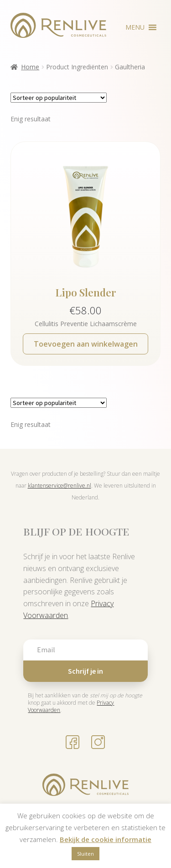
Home (30, 67)
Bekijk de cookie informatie (106, 839)
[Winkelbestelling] (59, 98)
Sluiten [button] (85, 854)
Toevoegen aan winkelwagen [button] (86, 344)
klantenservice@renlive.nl (60, 486)
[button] (135, 27)
